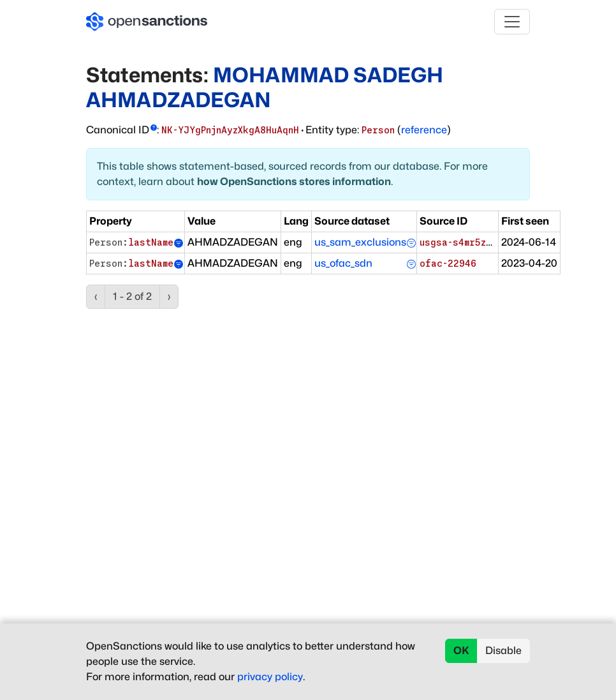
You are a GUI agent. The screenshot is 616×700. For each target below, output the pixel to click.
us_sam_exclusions (360, 242)
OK (461, 651)
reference (424, 130)
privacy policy (270, 677)
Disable (503, 651)
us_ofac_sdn (343, 263)
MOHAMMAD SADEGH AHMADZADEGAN (265, 87)
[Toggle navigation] (512, 22)
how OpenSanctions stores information (294, 182)
